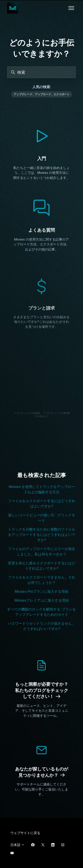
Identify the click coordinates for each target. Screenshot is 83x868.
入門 (42, 159)
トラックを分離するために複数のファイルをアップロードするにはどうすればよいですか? (42, 535)
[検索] (41, 72)
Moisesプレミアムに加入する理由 (42, 600)
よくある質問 (42, 239)
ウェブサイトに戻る (25, 833)
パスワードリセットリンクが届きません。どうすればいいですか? (42, 626)
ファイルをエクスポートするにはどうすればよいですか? (42, 504)
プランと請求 (42, 339)
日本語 (17, 845)
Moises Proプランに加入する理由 (41, 592)
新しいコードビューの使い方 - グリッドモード (42, 518)
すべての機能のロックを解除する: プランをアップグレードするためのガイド (41, 612)
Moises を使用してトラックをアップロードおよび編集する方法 (42, 489)
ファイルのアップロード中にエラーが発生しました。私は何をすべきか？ (42, 552)
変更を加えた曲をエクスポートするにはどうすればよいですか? (42, 566)
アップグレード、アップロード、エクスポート (42, 94)
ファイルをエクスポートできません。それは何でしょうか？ (42, 580)
